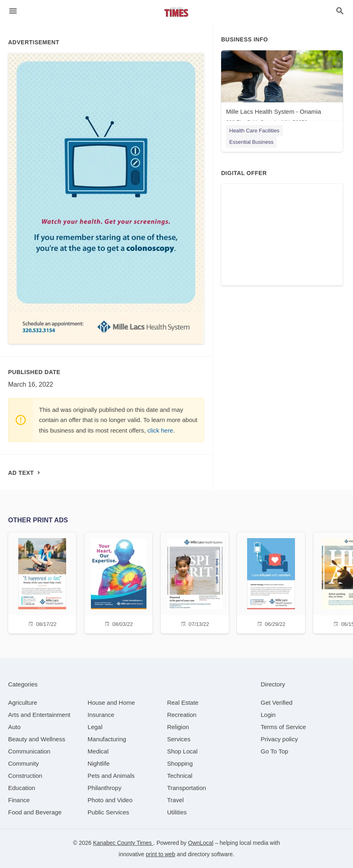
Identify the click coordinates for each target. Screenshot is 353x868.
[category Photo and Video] (110, 800)
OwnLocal (201, 843)
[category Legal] (95, 727)
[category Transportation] (187, 788)
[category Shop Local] (182, 751)
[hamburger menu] (13, 11)
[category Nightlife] (99, 763)
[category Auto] (14, 727)
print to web (161, 854)
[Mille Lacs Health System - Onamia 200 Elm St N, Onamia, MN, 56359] (282, 90)
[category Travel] (175, 800)
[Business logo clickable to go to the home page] (176, 12)
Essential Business (251, 142)
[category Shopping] (180, 763)
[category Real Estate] (183, 702)
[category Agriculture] (23, 702)
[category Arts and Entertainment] (39, 715)
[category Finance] (19, 800)
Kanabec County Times (123, 843)
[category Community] (24, 763)
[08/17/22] (42, 582)
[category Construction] (25, 776)
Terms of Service (284, 727)
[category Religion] (178, 727)
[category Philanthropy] (104, 788)
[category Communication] (29, 751)
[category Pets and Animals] (111, 776)
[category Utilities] (177, 812)
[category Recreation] (182, 715)
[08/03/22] (118, 582)
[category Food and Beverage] (35, 812)
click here (160, 430)
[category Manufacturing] (107, 739)
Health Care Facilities (254, 131)
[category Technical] (180, 776)
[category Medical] (98, 751)
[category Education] (22, 788)
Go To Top (275, 751)
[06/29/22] (271, 582)
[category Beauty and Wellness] (37, 739)
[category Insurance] (101, 715)
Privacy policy (280, 739)
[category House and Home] (111, 702)
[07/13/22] (195, 582)
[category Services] (179, 739)
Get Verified (277, 702)
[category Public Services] (109, 812)
